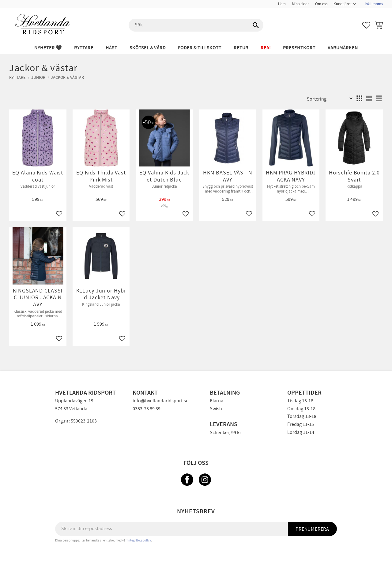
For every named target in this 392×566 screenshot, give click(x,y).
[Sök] (256, 25)
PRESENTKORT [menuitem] (299, 48)
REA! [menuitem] (266, 48)
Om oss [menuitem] (321, 4)
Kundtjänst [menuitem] (343, 4)
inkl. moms (374, 4)
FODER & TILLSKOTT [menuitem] (200, 48)
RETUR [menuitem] (241, 48)
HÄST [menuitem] (111, 48)
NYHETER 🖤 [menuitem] (48, 48)
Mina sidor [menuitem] (300, 4)
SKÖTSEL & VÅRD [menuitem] (148, 48)
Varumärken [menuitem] (343, 48)
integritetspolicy (139, 540)
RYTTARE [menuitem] (84, 48)
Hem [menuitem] (282, 4)
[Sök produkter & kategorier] (196, 25)
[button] (366, 25)
